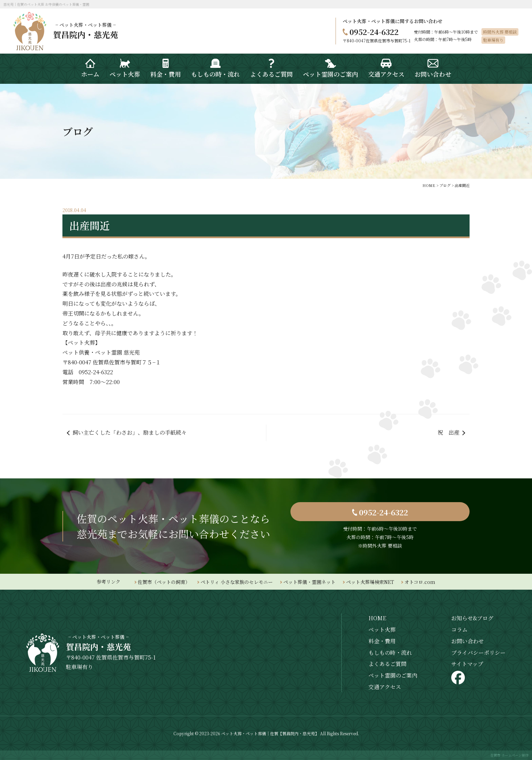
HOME (377, 618)
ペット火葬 (382, 630)
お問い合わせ (468, 641)
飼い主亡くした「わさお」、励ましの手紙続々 (130, 432)
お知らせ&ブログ (472, 618)
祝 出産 (449, 432)
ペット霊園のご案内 (393, 675)
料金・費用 (382, 641)
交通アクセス (385, 687)
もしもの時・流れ (390, 653)
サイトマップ (467, 664)
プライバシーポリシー (478, 653)
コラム (459, 630)
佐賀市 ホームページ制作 (509, 755)
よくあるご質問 (387, 664)
